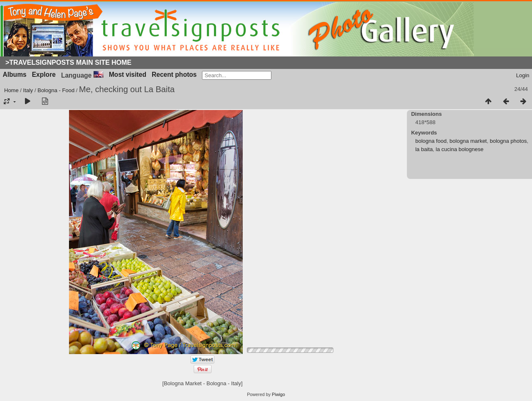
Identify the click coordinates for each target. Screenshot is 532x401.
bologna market (468, 141)
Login (523, 75)
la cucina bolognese (459, 149)
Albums (15, 75)
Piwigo (278, 394)
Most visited (128, 75)
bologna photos (508, 141)
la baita (424, 149)
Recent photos (174, 75)
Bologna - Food (56, 90)
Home (11, 90)
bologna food (431, 141)
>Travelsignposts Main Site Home (68, 62)
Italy (28, 90)
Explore (44, 75)
